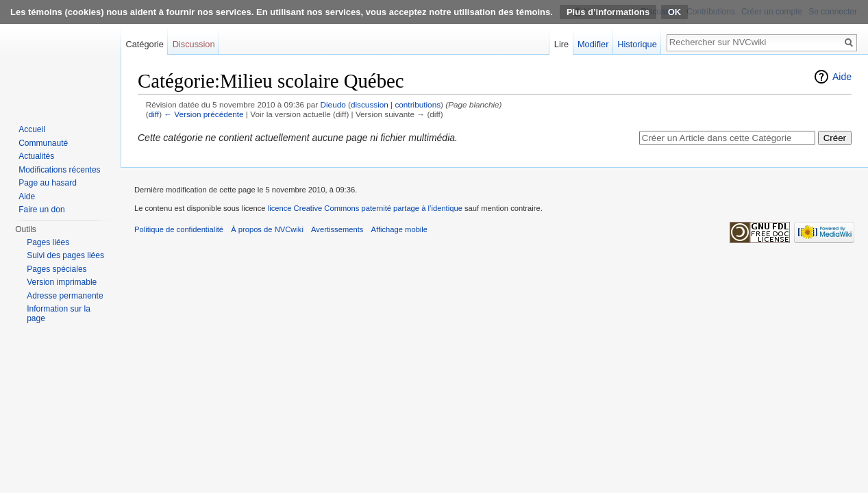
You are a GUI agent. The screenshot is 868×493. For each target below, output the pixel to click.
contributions (418, 104)
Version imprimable (62, 282)
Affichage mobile (400, 229)
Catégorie (145, 44)
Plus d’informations (608, 12)
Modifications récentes (59, 170)
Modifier (593, 44)
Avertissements (337, 229)
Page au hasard (48, 183)
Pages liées (48, 242)
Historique (637, 44)
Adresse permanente (65, 296)
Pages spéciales (57, 269)
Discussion (194, 44)
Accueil (32, 129)
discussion (370, 104)
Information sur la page (59, 314)
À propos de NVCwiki (267, 229)
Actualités (36, 156)
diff (154, 114)
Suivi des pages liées (65, 255)
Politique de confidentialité (179, 229)
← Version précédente (203, 114)
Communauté (43, 143)
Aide (842, 77)
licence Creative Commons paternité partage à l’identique (365, 208)
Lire (561, 44)
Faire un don (41, 210)
